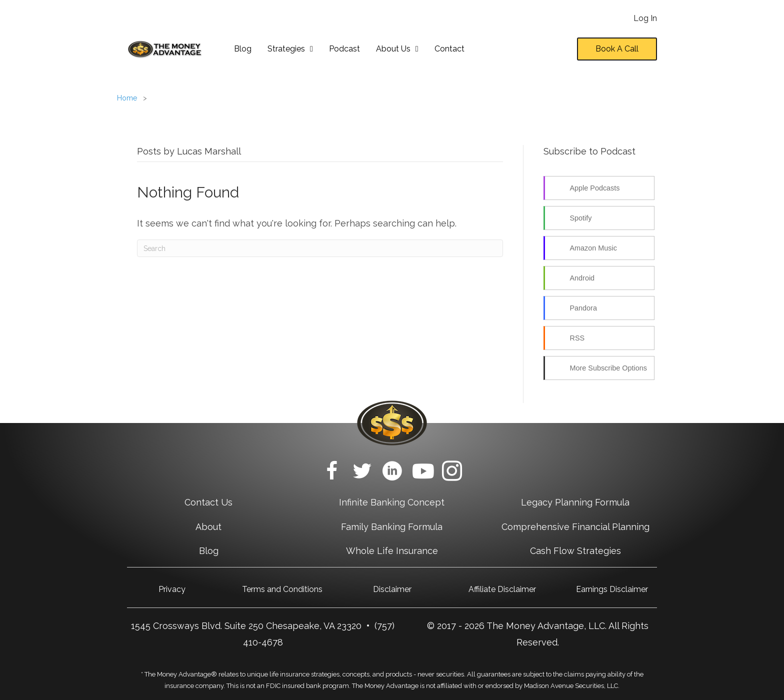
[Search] (320, 248)
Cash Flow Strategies (575, 551)
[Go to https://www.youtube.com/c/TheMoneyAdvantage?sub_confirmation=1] (422, 472)
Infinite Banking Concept (392, 502)
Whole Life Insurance (392, 551)
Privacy (172, 589)
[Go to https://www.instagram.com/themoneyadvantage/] (452, 473)
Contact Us (208, 502)
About (208, 527)
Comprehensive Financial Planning (575, 527)
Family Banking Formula (392, 527)
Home (127, 98)
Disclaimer (392, 589)
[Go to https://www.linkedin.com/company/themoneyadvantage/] (392, 473)
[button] (617, 49)
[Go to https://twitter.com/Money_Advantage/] (362, 473)
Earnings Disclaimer (612, 589)
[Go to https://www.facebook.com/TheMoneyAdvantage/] (332, 473)
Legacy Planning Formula (575, 502)
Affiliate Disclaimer (502, 589)
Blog (209, 551)
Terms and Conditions (282, 589)
